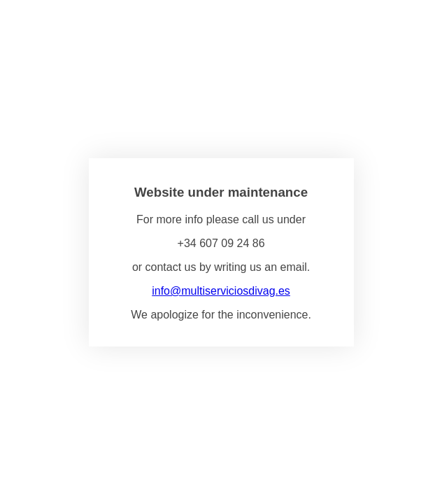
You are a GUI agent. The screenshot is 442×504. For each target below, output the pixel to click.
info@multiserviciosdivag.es (221, 291)
